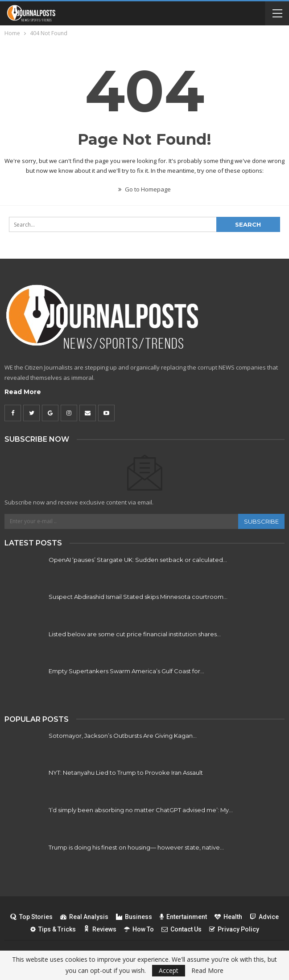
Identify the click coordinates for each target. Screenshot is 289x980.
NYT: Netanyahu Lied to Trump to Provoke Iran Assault (126, 773)
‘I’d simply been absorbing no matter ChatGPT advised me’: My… (141, 810)
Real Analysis (84, 917)
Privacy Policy (234, 929)
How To (139, 929)
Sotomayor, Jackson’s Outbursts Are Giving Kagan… (123, 736)
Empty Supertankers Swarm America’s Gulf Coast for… (126, 671)
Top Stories (31, 917)
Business (134, 917)
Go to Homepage (144, 189)
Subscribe (261, 521)
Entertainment (183, 917)
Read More (23, 392)
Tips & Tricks (53, 929)
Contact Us (182, 929)
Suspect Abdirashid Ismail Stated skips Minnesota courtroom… (138, 597)
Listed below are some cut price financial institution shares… (135, 634)
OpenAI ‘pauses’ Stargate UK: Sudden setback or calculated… (138, 560)
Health (228, 917)
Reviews (100, 929)
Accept (169, 970)
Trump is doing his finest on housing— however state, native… (136, 847)
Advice (264, 917)
